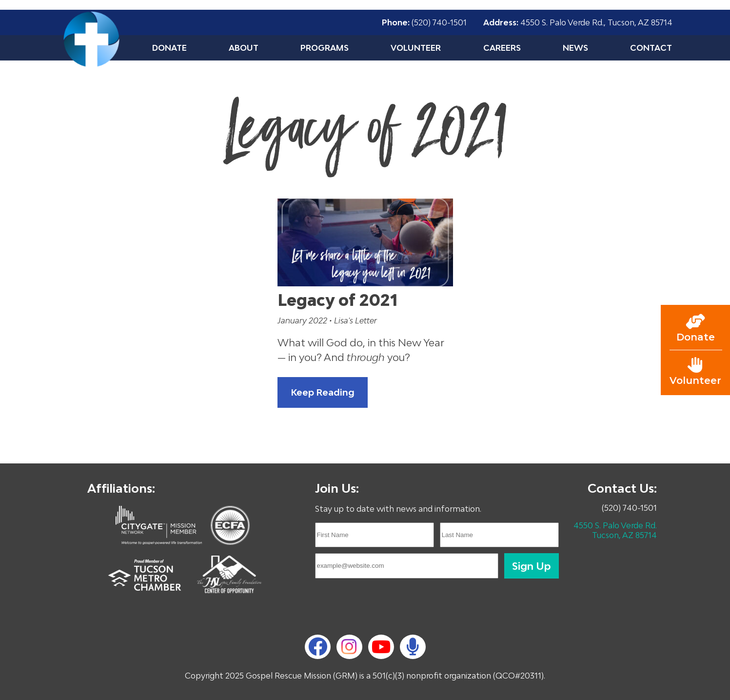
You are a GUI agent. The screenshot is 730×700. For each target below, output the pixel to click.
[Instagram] (349, 647)
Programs (325, 48)
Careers (502, 48)
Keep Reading (323, 392)
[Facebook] (318, 647)
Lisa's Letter (355, 320)
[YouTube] (381, 647)
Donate (169, 48)
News (575, 48)
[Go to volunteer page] (695, 372)
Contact (651, 48)
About (244, 48)
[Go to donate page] (695, 328)
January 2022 (303, 320)
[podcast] (413, 647)
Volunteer (416, 48)
